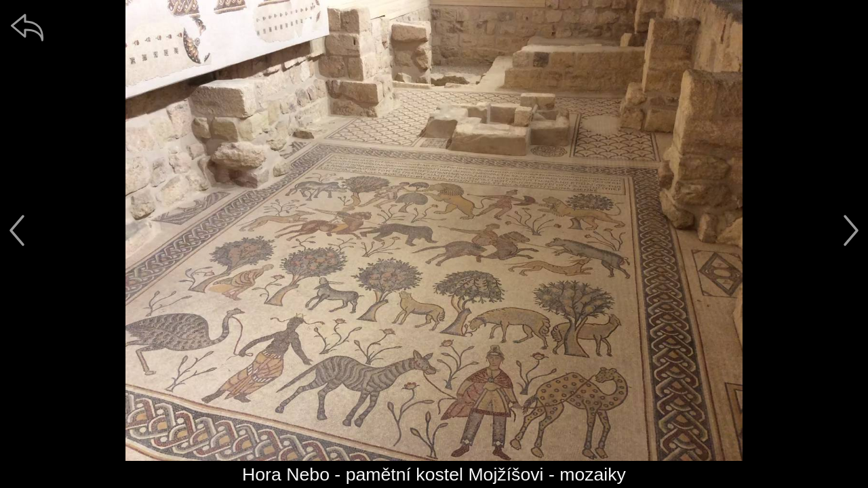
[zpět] (27, 27)
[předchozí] (17, 230)
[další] (851, 230)
